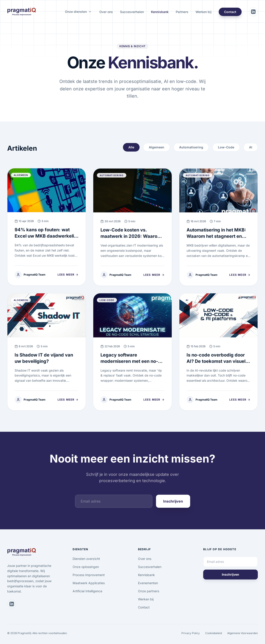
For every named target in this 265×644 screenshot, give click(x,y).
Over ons (106, 12)
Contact (230, 12)
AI (251, 147)
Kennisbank (160, 12)
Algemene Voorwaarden (243, 633)
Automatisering (191, 147)
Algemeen (157, 147)
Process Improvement (89, 575)
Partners (182, 12)
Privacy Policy (191, 633)
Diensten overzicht (86, 559)
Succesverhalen (132, 12)
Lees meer (68, 277)
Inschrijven (173, 501)
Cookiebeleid (214, 633)
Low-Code (226, 147)
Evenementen (148, 583)
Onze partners (149, 591)
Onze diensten (76, 12)
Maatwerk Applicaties (89, 583)
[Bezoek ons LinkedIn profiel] (253, 12)
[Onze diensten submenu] (90, 12)
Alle (131, 147)
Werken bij (204, 12)
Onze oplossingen (86, 567)
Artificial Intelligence (87, 591)
